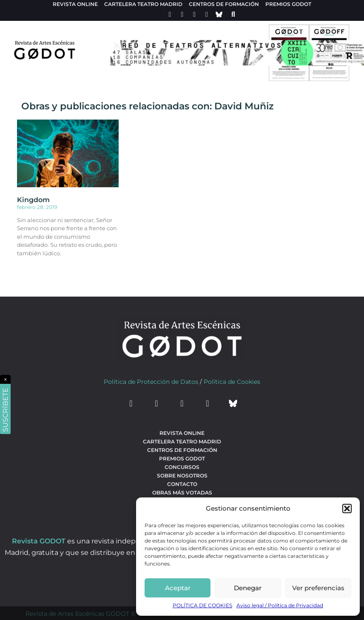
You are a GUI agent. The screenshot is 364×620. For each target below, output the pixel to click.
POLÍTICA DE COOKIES (202, 605)
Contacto (182, 484)
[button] (347, 509)
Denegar (248, 588)
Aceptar (178, 588)
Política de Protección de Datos (151, 382)
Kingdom (33, 200)
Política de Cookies (232, 382)
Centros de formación (224, 4)
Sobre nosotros (182, 476)
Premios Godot (288, 4)
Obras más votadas (182, 493)
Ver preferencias (318, 588)
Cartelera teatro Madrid (143, 4)
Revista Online (75, 4)
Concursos (182, 467)
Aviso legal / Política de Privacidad (280, 605)
